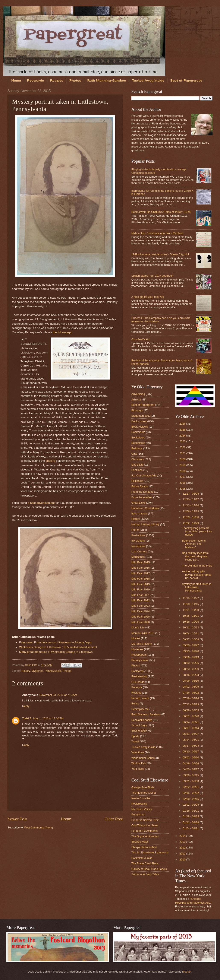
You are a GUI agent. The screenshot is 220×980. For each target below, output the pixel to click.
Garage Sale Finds (143, 787)
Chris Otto (32, 665)
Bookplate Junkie (142, 858)
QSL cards (138, 682)
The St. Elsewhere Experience (150, 852)
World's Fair (139, 763)
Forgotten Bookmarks (144, 831)
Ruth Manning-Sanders (107, 80)
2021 (183, 453)
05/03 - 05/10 (191, 757)
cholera (50, 461)
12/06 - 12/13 (191, 511)
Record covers (140, 698)
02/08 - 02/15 (191, 799)
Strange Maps (140, 842)
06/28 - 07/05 (191, 710)
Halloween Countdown (145, 508)
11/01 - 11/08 (191, 610)
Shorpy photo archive (144, 847)
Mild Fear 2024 (141, 611)
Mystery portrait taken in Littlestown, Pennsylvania (197, 587)
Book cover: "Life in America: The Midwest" (194, 544)
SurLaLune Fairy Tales (145, 874)
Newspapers (139, 655)
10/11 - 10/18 (191, 627)
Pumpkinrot (138, 814)
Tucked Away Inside (148, 80)
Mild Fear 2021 (141, 595)
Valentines (138, 752)
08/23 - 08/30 (191, 669)
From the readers (142, 497)
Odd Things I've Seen (144, 825)
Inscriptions (138, 546)
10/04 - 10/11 (191, 633)
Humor (136, 530)
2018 (183, 471)
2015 (183, 489)
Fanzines (137, 470)
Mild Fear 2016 (141, 568)
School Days (139, 725)
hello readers (139, 513)
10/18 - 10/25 (191, 622)
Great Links (138, 503)
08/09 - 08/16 (191, 681)
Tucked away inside (143, 747)
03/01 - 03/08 (191, 781)
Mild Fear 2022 (141, 600)
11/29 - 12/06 (191, 517)
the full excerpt (62, 332)
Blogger (187, 972)
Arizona (136, 399)
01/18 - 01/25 (191, 816)
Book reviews (140, 427)
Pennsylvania (53, 671)
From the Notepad (142, 492)
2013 (183, 842)
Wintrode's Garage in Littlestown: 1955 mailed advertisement (58, 647)
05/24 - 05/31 (191, 740)
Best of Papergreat (143, 405)
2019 (183, 465)
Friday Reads (140, 486)
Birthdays (137, 410)
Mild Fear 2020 (141, 589)
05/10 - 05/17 (191, 751)
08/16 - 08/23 (191, 675)
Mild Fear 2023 (141, 606)
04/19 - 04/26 (191, 763)
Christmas (138, 459)
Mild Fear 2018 (141, 579)
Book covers (139, 421)
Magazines (138, 557)
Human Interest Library (145, 524)
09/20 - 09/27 (191, 645)
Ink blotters (138, 541)
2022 (183, 447)
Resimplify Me (140, 709)
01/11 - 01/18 (191, 822)
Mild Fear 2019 (141, 584)
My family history (142, 644)
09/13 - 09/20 (191, 651)
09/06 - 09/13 (191, 657)
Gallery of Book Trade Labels (149, 869)
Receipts (137, 687)
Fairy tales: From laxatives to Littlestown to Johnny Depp (55, 642)
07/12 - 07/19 (191, 704)
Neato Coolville (141, 798)
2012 (183, 848)
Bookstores (138, 443)
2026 (183, 424)
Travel (135, 741)
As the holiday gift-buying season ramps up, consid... (197, 575)
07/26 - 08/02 (191, 693)
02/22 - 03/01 (191, 787)
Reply (26, 706)
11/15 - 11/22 (191, 598)
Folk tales (137, 481)
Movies (136, 638)
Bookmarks (138, 432)
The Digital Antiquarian (145, 836)
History (26, 671)
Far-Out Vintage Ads (144, 475)
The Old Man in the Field (197, 566)
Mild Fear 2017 (141, 573)
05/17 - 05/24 (191, 746)
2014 (183, 836)
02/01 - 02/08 (191, 805)
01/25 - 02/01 (191, 811)
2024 (183, 436)
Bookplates (138, 437)
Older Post (114, 819)
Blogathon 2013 (141, 416)
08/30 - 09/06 (191, 663)
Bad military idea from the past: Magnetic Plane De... (195, 556)
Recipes (57, 80)
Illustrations (138, 535)
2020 (183, 459)
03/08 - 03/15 (191, 775)
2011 (183, 854)
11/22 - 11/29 (191, 523)
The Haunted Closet (144, 793)
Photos (75, 80)
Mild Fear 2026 (141, 622)
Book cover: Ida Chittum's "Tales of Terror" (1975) (161, 212)
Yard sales (138, 769)
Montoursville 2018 (143, 633)
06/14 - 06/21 (191, 722)
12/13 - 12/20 (191, 505)
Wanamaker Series (143, 758)
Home (16, 80)
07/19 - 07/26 (191, 698)
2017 (183, 477)
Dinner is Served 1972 (145, 820)
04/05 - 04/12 (191, 769)
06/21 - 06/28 (191, 716)
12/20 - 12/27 (191, 499)
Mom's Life (138, 627)
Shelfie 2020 (139, 731)
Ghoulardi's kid (140, 339)
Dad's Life (137, 465)
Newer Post (17, 819)
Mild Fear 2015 (141, 562)
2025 (183, 430)
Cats (134, 454)
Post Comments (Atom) (39, 827)
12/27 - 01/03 (191, 494)
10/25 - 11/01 (191, 616)
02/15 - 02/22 (191, 793)
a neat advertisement (41, 503)
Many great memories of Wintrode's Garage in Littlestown (56, 652)
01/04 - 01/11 (191, 828)
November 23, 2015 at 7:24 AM (58, 695)
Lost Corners (139, 551)
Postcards (36, 80)
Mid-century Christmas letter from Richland (157, 233)
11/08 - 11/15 (191, 604)
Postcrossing (139, 676)
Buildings (137, 448)
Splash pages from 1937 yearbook (152, 276)
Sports (135, 736)
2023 (183, 441)
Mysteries (37, 671)
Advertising (138, 394)
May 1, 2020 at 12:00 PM (48, 718)
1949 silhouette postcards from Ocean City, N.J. (160, 254)
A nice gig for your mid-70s (148, 297)
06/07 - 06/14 (191, 728)
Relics (135, 703)
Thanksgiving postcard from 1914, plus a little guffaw (197, 531)
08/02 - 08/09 (191, 687)
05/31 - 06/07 (191, 734)
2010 (183, 860)
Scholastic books (142, 720)
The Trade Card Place (145, 863)
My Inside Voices (142, 809)
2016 (183, 483)
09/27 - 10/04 (191, 639)
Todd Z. (27, 718)
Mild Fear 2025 (141, 617)
